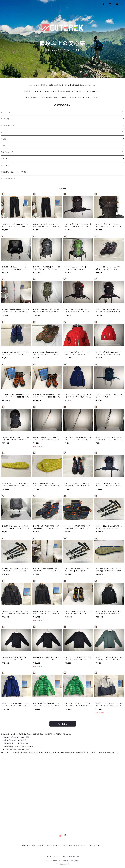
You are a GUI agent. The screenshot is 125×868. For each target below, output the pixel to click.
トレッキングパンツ (8, 126)
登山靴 (3, 139)
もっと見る (63, 724)
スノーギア (5, 165)
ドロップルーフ (67, 846)
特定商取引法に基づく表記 (71, 857)
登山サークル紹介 (29, 846)
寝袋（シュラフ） (7, 152)
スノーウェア (6, 159)
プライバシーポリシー (52, 857)
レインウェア (6, 112)
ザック (3, 146)
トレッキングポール (8, 179)
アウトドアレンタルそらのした (49, 846)
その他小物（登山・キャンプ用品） (14, 172)
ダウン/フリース (7, 119)
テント (3, 132)
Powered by (62, 864)
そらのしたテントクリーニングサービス (88, 846)
